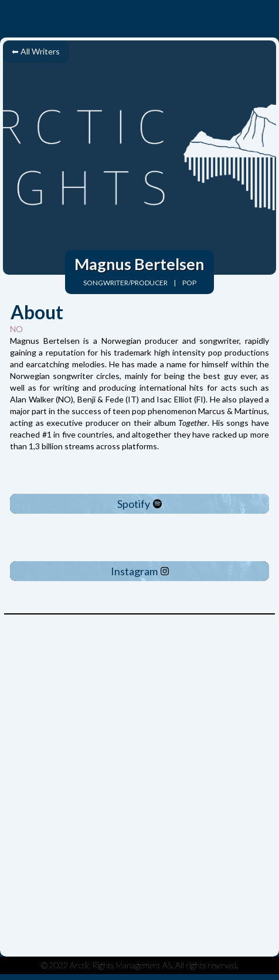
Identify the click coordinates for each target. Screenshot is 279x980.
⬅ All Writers (36, 51)
